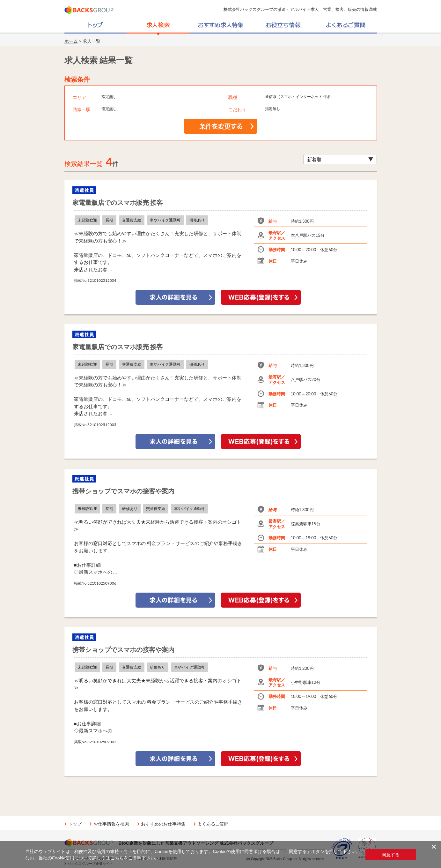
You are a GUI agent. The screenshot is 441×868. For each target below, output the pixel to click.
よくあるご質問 (213, 824)
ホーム (71, 41)
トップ (75, 824)
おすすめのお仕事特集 (163, 824)
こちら (117, 858)
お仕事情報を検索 (111, 824)
